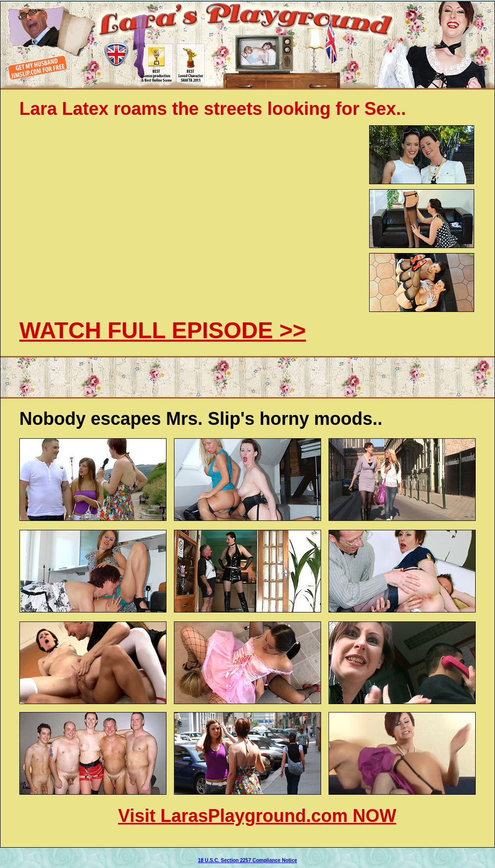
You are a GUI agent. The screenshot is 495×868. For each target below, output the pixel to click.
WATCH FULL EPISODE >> (163, 330)
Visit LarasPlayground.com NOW (257, 816)
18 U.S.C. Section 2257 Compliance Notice (247, 860)
